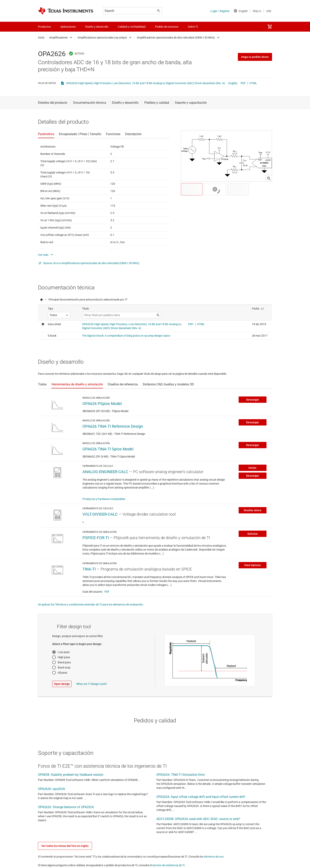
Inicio (41, 38)
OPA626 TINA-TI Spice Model (108, 449)
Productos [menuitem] (44, 27)
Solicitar (253, 534)
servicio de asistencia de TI (168, 865)
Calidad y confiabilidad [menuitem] (132, 27)
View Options (252, 565)
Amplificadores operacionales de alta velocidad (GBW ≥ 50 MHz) (176, 38)
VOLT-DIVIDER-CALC (100, 514)
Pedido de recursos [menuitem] (167, 27)
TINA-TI (89, 569)
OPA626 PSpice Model (102, 404)
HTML (253, 83)
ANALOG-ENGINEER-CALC (105, 472)
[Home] (66, 11)
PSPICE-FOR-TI (96, 538)
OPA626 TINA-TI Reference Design (113, 426)
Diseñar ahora (253, 510)
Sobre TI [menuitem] (193, 27)
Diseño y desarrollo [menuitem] (97, 27)
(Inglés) (233, 83)
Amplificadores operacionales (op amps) (102, 38)
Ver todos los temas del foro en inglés (65, 846)
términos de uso (214, 857)
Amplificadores (58, 38)
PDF (243, 83)
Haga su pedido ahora (255, 57)
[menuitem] (270, 27)
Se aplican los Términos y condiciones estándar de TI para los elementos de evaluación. (91, 604)
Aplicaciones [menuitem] (68, 27)
